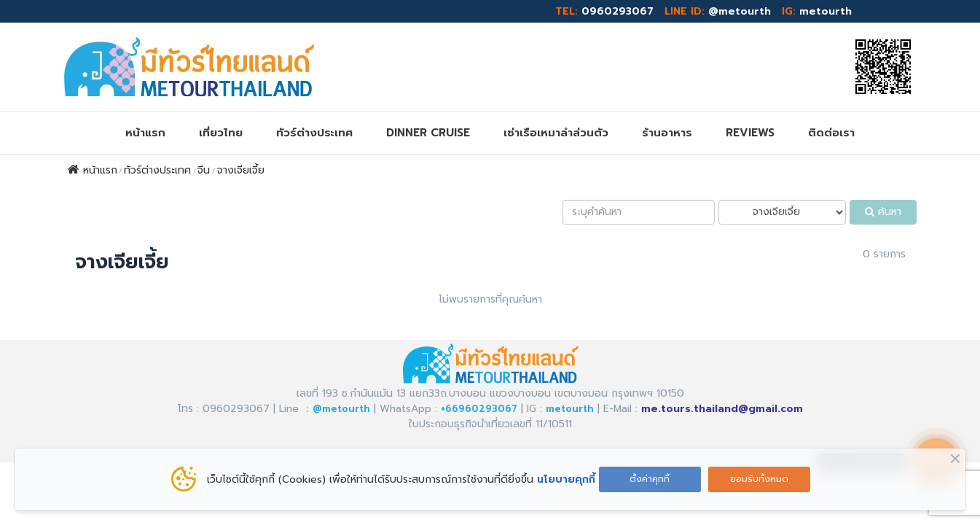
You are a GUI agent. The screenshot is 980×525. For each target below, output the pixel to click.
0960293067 (618, 11)
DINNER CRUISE (428, 133)
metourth (826, 11)
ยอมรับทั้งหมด (759, 479)
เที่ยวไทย (221, 133)
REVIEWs (750, 133)
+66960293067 (479, 409)
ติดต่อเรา (831, 133)
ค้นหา (883, 212)
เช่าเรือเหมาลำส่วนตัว (556, 133)
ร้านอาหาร (667, 133)
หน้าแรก (145, 133)
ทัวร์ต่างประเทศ (314, 133)
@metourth (740, 11)
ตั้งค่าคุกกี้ (650, 479)
